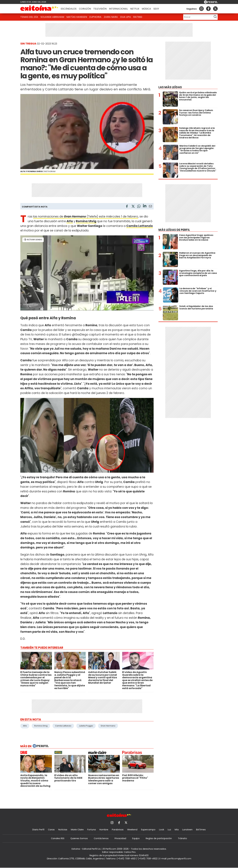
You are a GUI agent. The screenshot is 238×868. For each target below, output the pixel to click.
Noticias (63, 830)
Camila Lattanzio (63, 726)
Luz (169, 830)
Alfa (70, 221)
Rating (138, 17)
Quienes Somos (79, 838)
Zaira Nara (111, 17)
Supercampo (148, 830)
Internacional (118, 9)
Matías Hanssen (77, 17)
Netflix (135, 9)
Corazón (85, 9)
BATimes (201, 830)
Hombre (104, 830)
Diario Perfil (38, 830)
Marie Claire (77, 830)
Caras (51, 830)
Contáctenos (101, 838)
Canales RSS (58, 838)
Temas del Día (29, 17)
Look (162, 830)
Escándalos (69, 9)
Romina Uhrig (86, 221)
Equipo (136, 838)
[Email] (150, 207)
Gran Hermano (108, 726)
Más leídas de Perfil (174, 230)
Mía (177, 830)
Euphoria (95, 17)
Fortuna (92, 830)
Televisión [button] (100, 9)
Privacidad (120, 838)
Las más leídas (170, 87)
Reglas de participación (159, 838)
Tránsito (182, 838)
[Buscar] (197, 17)
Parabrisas (118, 830)
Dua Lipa (126, 17)
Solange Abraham (52, 17)
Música (146, 9)
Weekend (132, 830)
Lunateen (187, 830)
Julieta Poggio (86, 726)
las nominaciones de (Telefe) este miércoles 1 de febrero (86, 217)
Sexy (156, 9)
